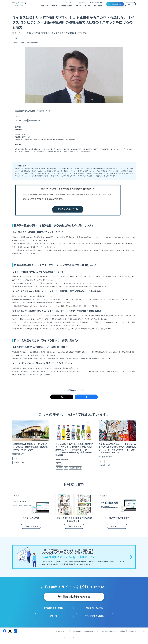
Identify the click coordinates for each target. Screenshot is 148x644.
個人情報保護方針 (89, 632)
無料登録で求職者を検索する (74, 597)
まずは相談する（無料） (54, 609)
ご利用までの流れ (66, 6)
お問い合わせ (132, 632)
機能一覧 (55, 6)
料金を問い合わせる (96, 3)
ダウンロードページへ (31, 527)
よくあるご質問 (68, 3)
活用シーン (45, 6)
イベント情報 (98, 6)
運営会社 (123, 632)
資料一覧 (78, 6)
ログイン (130, 4)
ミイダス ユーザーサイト (62, 632)
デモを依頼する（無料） (94, 617)
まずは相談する (82, 3)
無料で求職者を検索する (115, 4)
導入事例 (87, 6)
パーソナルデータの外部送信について (107, 632)
